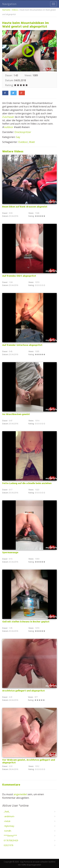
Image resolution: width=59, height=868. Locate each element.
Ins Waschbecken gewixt (16, 414)
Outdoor (23, 142)
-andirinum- (9, 816)
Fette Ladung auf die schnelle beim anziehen (27, 483)
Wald (32, 142)
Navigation (9, 4)
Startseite (6, 10)
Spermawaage (10, 553)
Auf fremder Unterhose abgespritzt (22, 345)
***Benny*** (10, 836)
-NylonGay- (9, 826)
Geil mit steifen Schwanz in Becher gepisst (26, 622)
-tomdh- (8, 831)
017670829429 (11, 840)
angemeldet (20, 794)
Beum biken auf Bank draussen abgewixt (25, 207)
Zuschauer (8, 117)
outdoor (9, 127)
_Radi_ (7, 812)
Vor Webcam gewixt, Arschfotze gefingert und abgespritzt (29, 761)
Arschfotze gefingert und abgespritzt (24, 691)
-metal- (7, 821)
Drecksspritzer (23, 132)
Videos (15, 10)
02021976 (9, 845)
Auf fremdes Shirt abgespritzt (19, 276)
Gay (18, 137)
